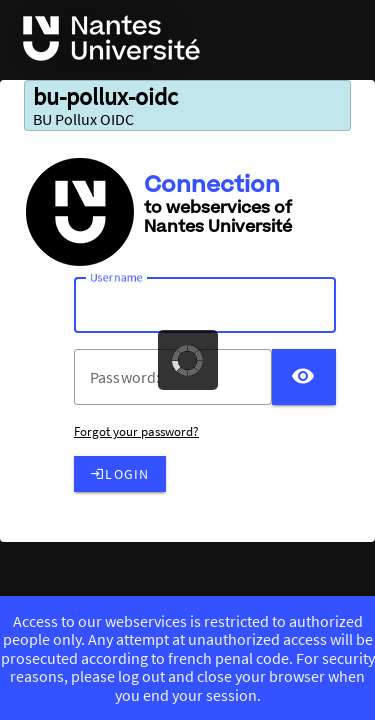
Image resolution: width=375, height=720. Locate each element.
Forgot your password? (136, 431)
